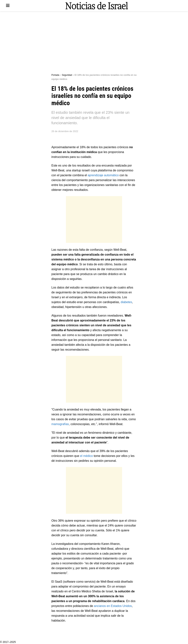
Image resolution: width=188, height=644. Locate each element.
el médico (87, 456)
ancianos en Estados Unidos (112, 606)
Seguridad (67, 75)
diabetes (126, 302)
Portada (55, 75)
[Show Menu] (8, 6)
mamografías (60, 424)
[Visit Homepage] (97, 6)
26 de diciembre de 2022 (65, 131)
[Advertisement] (94, 43)
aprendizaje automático (103, 175)
